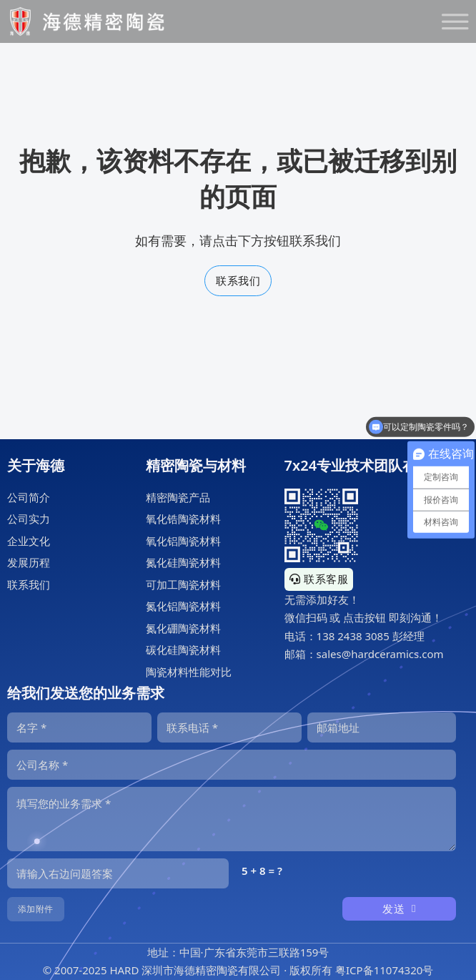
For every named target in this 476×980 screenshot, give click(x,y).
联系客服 (319, 579)
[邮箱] (382, 727)
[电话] (229, 727)
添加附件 (36, 909)
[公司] (232, 765)
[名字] (79, 727)
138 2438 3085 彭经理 (371, 636)
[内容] (232, 819)
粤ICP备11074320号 (384, 970)
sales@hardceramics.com (380, 654)
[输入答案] (118, 873)
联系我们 (238, 280)
